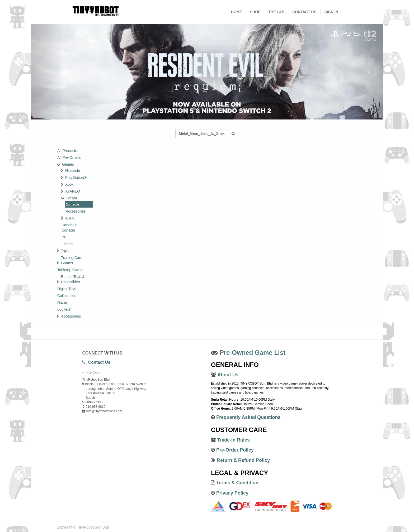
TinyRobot (93, 372)
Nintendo (73, 171)
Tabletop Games (71, 270)
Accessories (76, 211)
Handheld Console (69, 228)
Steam (72, 198)
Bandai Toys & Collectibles (73, 279)
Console (72, 204)
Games (68, 164)
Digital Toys (67, 289)
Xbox (69, 184)
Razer (62, 303)
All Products (67, 151)
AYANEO (73, 191)
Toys (65, 251)
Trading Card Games (72, 260)
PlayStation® (76, 178)
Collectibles (67, 296)
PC (64, 237)
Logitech (64, 309)
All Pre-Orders (69, 157)
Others (67, 244)
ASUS (70, 218)
